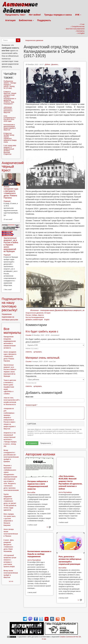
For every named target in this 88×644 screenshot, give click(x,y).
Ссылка (28, 335)
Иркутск (41, 315)
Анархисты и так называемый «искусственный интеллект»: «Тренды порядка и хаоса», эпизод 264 (10, 439)
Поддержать (44, 20)
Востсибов (31, 492)
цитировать (38, 352)
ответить (29, 352)
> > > (11, 581)
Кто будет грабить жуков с (42, 331)
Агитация (10, 20)
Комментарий (31, 405)
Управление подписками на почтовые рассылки (10, 317)
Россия (28, 315)
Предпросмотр (46, 443)
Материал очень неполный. (43, 358)
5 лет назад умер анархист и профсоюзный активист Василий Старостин (10, 150)
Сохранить (32, 443)
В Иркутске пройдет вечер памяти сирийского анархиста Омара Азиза (10, 138)
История (47, 313)
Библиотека (26, 20)
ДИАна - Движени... (52, 64)
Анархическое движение (34, 40)
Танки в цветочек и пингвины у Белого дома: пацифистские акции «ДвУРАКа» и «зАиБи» (10, 387)
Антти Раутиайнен (65, 492)
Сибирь (34, 315)
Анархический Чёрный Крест (13, 167)
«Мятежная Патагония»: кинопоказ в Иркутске (8, 110)
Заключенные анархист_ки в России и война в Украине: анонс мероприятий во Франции (11, 245)
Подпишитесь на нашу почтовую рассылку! (12, 304)
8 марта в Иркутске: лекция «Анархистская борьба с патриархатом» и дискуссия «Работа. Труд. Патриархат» (10, 98)
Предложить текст (15, 15)
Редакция (7, 201)
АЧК (78, 15)
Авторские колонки (40, 454)
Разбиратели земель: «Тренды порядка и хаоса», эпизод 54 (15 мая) (10, 85)
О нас (44, 639)
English (47, 320)
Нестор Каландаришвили (35, 317)
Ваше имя (29, 397)
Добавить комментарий (34, 320)
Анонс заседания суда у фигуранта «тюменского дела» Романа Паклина (11, 192)
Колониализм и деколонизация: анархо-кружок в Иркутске (10, 127)
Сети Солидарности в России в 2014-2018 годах (9, 119)
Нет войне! (35, 15)
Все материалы (12, 331)
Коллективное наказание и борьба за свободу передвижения (39, 554)
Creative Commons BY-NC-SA (70, 637)
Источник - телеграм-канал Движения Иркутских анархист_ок (57, 310)
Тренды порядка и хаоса (58, 15)
